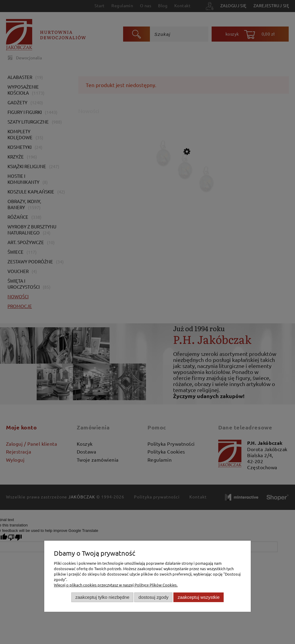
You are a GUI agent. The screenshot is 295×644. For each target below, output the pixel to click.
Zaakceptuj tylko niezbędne (102, 597)
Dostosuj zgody (154, 597)
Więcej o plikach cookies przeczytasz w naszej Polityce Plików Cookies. (116, 585)
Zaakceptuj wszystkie (199, 597)
